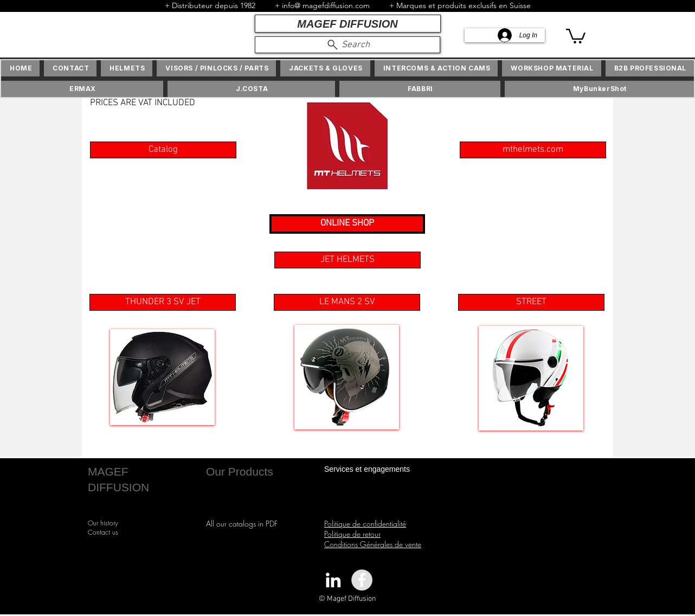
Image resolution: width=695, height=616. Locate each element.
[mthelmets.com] (533, 150)
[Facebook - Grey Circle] (362, 580)
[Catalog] (163, 150)
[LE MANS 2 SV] (347, 302)
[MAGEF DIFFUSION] (348, 24)
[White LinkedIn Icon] (333, 580)
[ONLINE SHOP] (347, 224)
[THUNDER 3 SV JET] (163, 302)
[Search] (347, 45)
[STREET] (531, 302)
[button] (576, 35)
